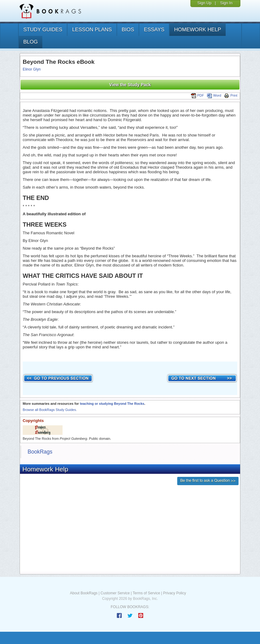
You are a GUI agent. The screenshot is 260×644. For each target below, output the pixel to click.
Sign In (226, 3)
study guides (43, 30)
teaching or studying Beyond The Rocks (112, 404)
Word (214, 95)
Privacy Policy (175, 593)
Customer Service (115, 593)
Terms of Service (146, 593)
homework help (198, 30)
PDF (197, 95)
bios (128, 30)
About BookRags (84, 593)
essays (154, 30)
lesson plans (92, 30)
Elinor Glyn (32, 69)
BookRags (40, 452)
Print (231, 95)
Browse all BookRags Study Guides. (50, 410)
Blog (31, 42)
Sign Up (204, 3)
